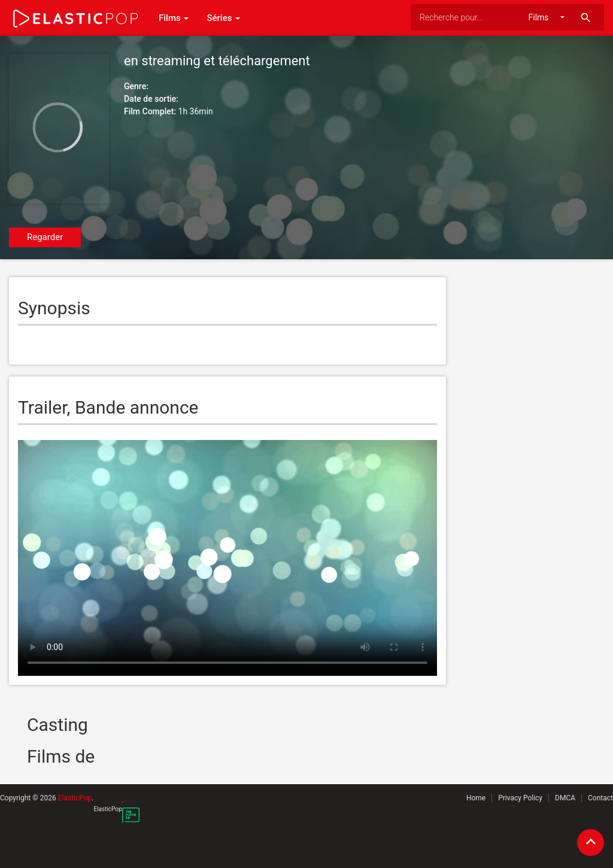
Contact (600, 798)
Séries (223, 18)
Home (476, 798)
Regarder (45, 237)
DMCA (565, 798)
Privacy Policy (520, 798)
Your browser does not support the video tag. (227, 558)
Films (174, 18)
